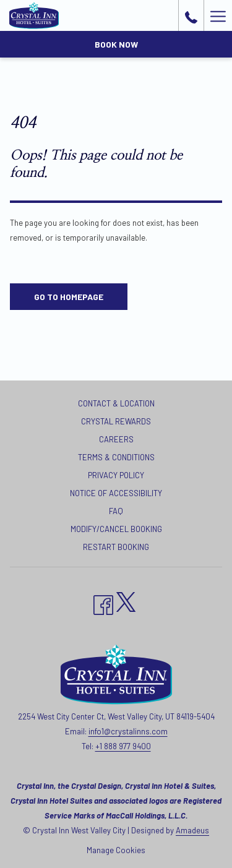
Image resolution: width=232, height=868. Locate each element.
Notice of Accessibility (116, 493)
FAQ (116, 511)
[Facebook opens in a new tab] (103, 602)
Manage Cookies (116, 850)
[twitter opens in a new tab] (126, 599)
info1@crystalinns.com (128, 731)
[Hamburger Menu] (218, 15)
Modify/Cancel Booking (116, 529)
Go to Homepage (69, 297)
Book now (116, 44)
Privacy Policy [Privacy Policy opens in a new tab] (116, 475)
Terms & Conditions (116, 457)
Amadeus (192, 830)
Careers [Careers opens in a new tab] (116, 439)
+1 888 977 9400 (123, 746)
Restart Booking (116, 547)
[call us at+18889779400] (191, 15)
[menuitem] (116, 405)
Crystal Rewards (116, 421)
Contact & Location (116, 403)
